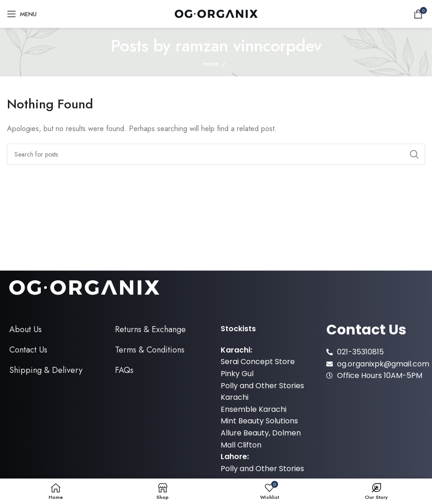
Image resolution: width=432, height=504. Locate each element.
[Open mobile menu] (22, 14)
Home (211, 64)
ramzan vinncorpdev (249, 46)
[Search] (216, 154)
